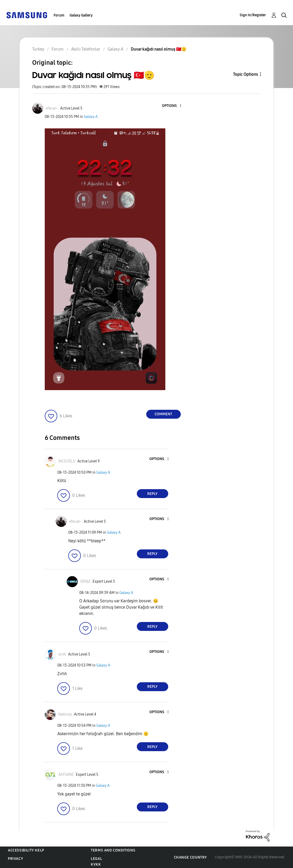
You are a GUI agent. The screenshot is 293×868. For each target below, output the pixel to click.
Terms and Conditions (113, 850)
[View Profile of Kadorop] (65, 714)
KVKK (96, 864)
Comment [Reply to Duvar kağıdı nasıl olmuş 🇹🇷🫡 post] (163, 414)
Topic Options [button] (246, 74)
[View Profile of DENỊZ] (85, 582)
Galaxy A (91, 117)
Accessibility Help (26, 850)
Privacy (15, 859)
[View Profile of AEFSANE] (66, 775)
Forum (59, 15)
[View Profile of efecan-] (52, 108)
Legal (96, 859)
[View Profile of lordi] (62, 654)
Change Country (190, 857)
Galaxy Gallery (81, 15)
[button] (172, 106)
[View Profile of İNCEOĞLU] (67, 461)
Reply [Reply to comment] (152, 494)
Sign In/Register (253, 15)
